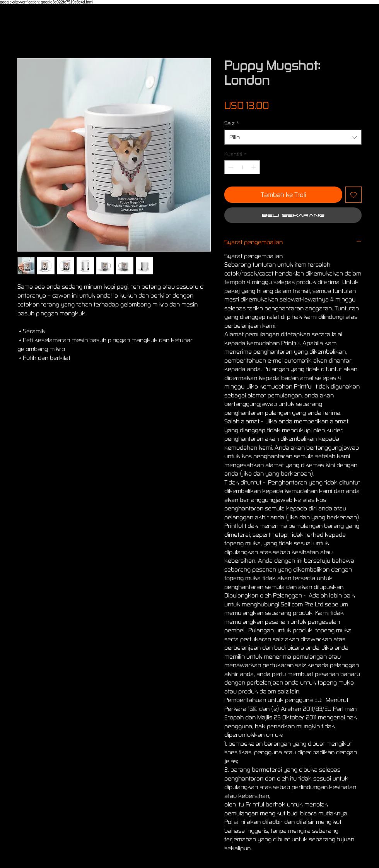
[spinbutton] (242, 167)
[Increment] (254, 167)
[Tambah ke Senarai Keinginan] (353, 195)
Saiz (232, 123)
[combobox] (293, 137)
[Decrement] (230, 167)
